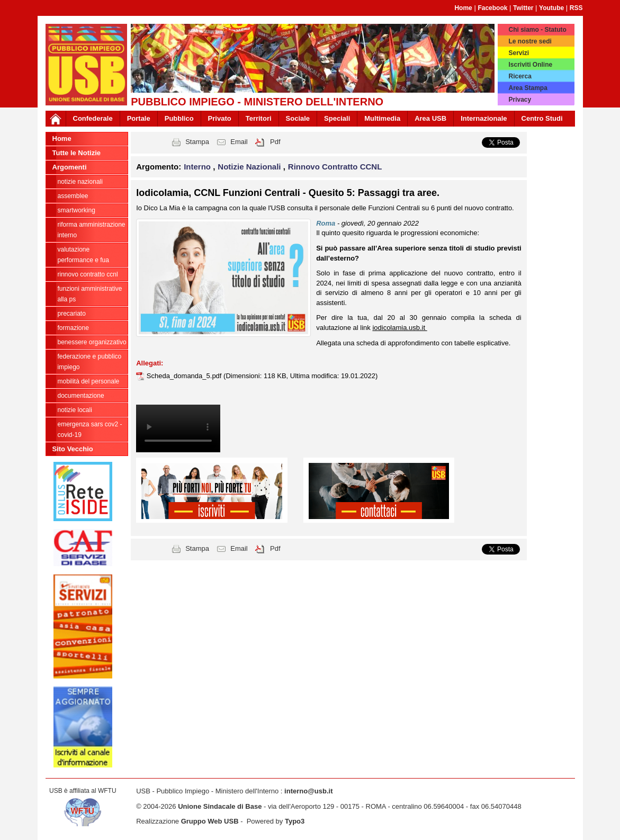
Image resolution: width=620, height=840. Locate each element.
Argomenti (70, 167)
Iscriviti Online (530, 65)
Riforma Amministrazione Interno (92, 230)
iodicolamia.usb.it (399, 328)
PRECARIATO (72, 314)
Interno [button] (198, 167)
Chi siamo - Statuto (537, 30)
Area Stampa (528, 88)
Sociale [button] (298, 118)
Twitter (523, 8)
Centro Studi (542, 118)
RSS (576, 8)
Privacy (520, 100)
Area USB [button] (430, 118)
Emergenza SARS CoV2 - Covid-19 (90, 430)
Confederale (93, 118)
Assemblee (73, 196)
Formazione (73, 328)
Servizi (519, 53)
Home (463, 8)
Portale (139, 118)
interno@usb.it (308, 791)
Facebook (492, 8)
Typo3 (295, 821)
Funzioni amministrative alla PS (90, 294)
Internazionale (484, 118)
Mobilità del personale (89, 381)
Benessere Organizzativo (92, 342)
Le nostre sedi (530, 41)
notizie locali (75, 410)
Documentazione (81, 396)
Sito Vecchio (73, 449)
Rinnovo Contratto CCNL (88, 274)
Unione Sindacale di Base (220, 806)
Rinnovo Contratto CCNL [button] (335, 167)
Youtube (551, 8)
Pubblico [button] (179, 118)
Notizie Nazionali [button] (250, 167)
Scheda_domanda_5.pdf (185, 376)
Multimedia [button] (382, 118)
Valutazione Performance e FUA (83, 255)
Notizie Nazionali (80, 182)
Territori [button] (259, 118)
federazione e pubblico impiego (90, 362)
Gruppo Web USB (210, 821)
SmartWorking (77, 210)
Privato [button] (220, 118)
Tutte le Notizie (77, 153)
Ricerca (520, 76)
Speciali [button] (337, 118)
